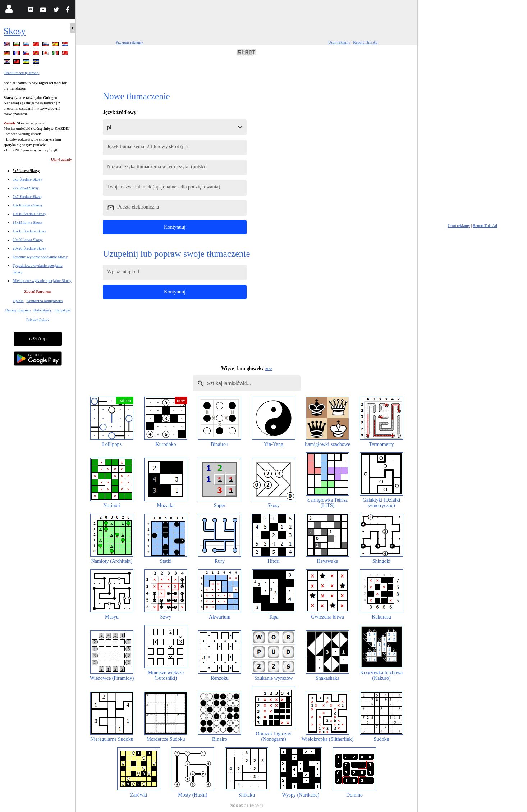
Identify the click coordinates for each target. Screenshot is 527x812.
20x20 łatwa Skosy (28, 240)
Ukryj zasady (61, 159)
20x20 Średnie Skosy (29, 248)
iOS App (38, 339)
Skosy (15, 31)
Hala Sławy (43, 310)
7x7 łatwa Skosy (26, 188)
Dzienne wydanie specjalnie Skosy (40, 257)
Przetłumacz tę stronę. (22, 73)
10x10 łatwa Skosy (28, 205)
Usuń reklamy (339, 42)
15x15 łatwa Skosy (28, 222)
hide (269, 369)
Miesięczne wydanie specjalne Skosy (42, 280)
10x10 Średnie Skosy (29, 214)
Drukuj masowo (18, 310)
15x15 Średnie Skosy (29, 231)
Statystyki (62, 310)
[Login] (9, 11)
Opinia (18, 301)
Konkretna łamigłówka (44, 301)
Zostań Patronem (38, 291)
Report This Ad (365, 42)
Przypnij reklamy (129, 42)
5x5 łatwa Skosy (26, 170)
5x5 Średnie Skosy (28, 179)
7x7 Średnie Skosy (28, 196)
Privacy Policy (38, 319)
